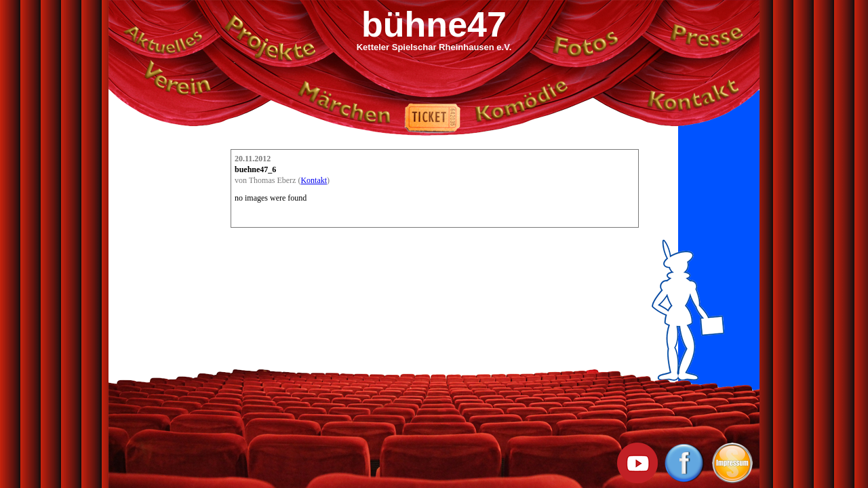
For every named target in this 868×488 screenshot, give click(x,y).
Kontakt (314, 180)
